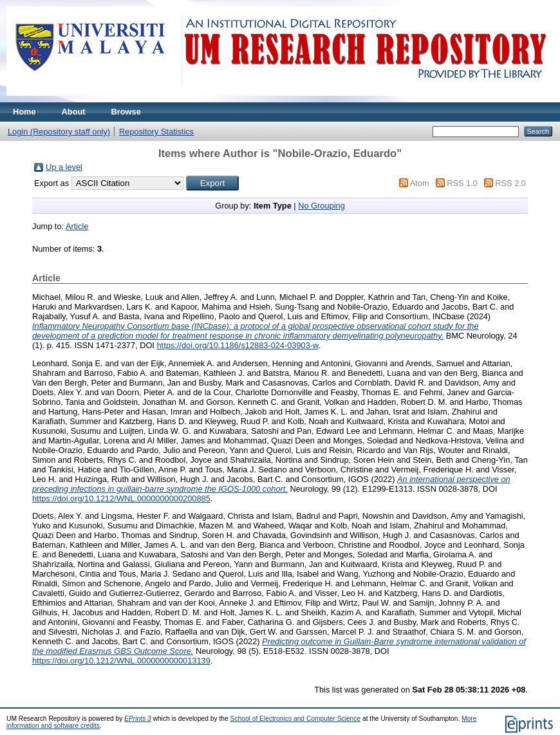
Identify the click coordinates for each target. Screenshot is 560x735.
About (74, 112)
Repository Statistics (156, 132)
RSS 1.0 (462, 183)
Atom (420, 183)
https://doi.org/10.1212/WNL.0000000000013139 (121, 661)
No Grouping (322, 206)
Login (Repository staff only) (59, 132)
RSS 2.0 (510, 183)
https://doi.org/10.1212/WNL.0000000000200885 (121, 498)
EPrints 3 (138, 719)
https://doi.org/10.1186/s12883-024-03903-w (237, 345)
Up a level (64, 167)
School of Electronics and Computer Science (296, 719)
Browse (126, 112)
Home (24, 112)
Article (77, 226)
